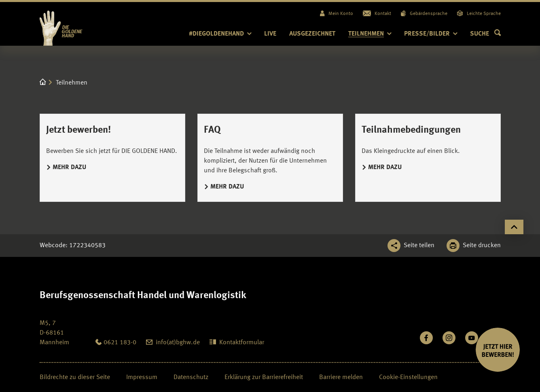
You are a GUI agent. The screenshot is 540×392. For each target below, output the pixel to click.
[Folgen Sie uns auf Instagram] (449, 338)
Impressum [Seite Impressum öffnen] (142, 377)
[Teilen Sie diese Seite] (411, 246)
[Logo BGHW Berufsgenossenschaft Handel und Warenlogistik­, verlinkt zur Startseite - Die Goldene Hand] (77, 24)
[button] (485, 34)
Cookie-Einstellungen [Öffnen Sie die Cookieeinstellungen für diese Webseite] (408, 377)
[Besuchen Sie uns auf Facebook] (426, 338)
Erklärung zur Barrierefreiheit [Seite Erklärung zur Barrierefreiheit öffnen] (264, 377)
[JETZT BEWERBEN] (498, 350)
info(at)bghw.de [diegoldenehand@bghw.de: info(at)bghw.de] (178, 343)
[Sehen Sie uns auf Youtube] (472, 338)
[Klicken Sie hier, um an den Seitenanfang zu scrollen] (514, 227)
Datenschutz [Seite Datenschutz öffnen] (191, 377)
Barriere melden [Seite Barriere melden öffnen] (341, 377)
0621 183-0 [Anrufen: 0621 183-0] (120, 343)
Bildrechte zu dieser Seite (75, 377)
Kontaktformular (242, 343)
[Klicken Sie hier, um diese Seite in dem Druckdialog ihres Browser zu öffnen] (474, 246)
